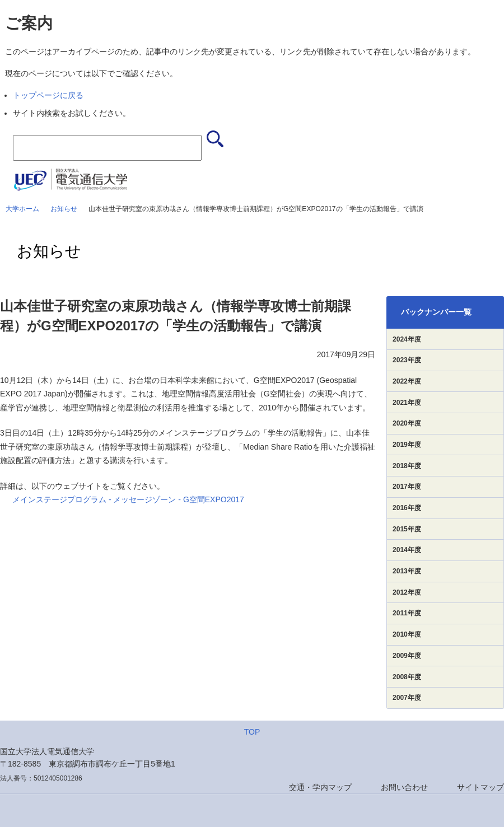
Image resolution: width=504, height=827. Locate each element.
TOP (252, 732)
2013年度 (407, 571)
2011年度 (407, 613)
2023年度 (407, 360)
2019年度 (407, 445)
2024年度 (407, 339)
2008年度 (407, 677)
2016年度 (407, 508)
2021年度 (407, 403)
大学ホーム (22, 209)
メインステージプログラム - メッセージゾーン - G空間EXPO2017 (128, 499)
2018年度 (407, 466)
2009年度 (407, 656)
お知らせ (64, 209)
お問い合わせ (404, 787)
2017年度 (407, 487)
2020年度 (407, 423)
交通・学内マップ (320, 787)
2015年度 (407, 529)
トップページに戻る (48, 95)
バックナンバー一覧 (436, 312)
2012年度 (407, 592)
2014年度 (407, 550)
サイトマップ (480, 787)
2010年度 (407, 634)
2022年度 (407, 381)
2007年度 (407, 698)
